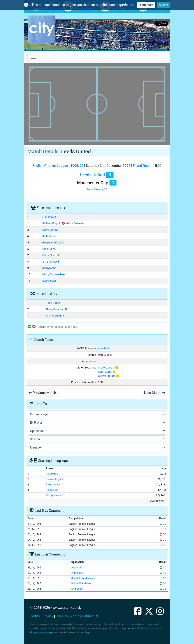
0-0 (163, 524)
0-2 (163, 534)
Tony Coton (53, 303)
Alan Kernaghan (56, 316)
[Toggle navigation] (33, 57)
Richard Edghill (51, 223)
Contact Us (90, 616)
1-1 (163, 545)
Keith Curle (49, 236)
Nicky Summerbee (53, 274)
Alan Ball (103, 348)
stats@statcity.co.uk (147, 628)
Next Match (155, 393)
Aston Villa (77, 568)
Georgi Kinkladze (53, 243)
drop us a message (42, 632)
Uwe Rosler (49, 281)
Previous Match (42, 393)
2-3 (163, 540)
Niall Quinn (49, 249)
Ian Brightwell (51, 262)
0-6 (163, 589)
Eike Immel (49, 217)
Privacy (48, 616)
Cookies (62, 616)
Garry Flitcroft (51, 255)
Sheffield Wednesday (83, 578)
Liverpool (77, 589)
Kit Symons (49, 268)
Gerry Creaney (95, 189)
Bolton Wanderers (81, 584)
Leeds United (92, 175)
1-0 (163, 568)
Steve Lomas (50, 230)
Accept (164, 5)
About (75, 616)
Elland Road (142, 166)
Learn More (146, 5)
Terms (35, 616)
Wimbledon (78, 573)
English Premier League (50, 166)
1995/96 (77, 166)
